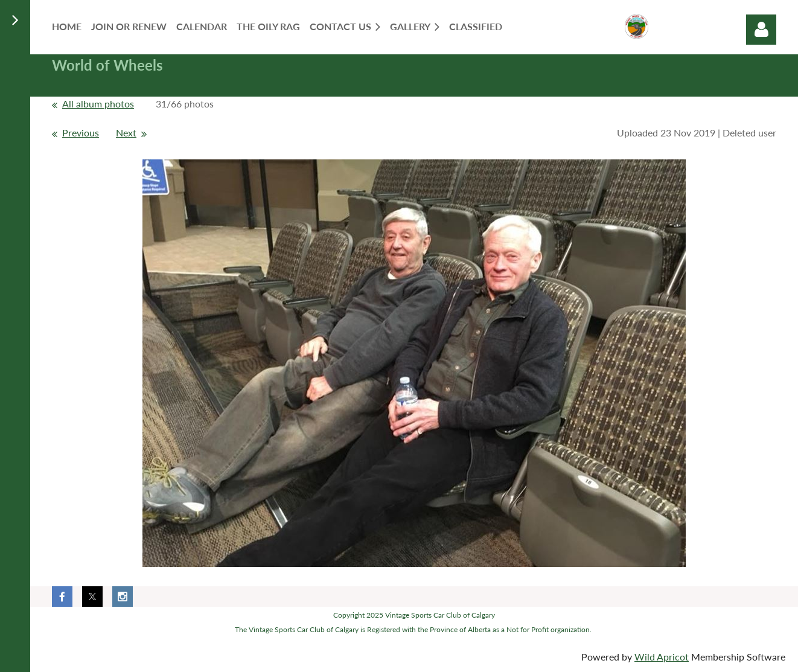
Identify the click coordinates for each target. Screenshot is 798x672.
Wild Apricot (662, 657)
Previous (81, 133)
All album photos (98, 104)
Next (126, 133)
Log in (761, 30)
